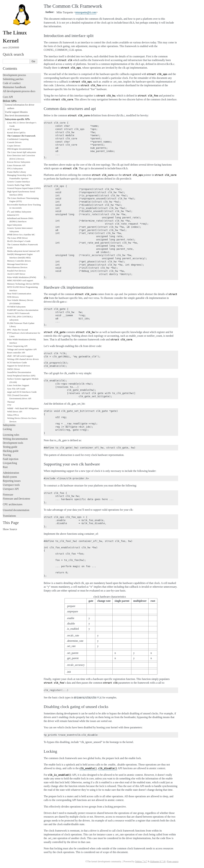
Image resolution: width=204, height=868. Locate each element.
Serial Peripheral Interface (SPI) (21, 376)
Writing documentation (15, 439)
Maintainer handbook (14, 87)
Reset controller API (16, 353)
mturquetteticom (86, 12)
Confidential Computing (18, 139)
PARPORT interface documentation (23, 310)
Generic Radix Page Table (19, 185)
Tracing (7, 455)
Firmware (8, 495)
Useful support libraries (16, 112)
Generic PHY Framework (18, 313)
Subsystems (9, 425)
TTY (9, 405)
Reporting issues (12, 481)
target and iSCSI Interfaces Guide (22, 392)
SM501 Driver (14, 369)
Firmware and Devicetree (16, 499)
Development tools (13, 443)
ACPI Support (13, 129)
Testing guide (10, 447)
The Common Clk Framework (21, 136)
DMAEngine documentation (20, 149)
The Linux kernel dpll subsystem (22, 152)
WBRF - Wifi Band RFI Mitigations (23, 408)
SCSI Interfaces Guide (17, 362)
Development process (14, 75)
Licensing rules (11, 435)
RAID (10, 248)
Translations (9, 516)
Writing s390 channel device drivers (23, 359)
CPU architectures (13, 504)
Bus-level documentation (17, 115)
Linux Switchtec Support (18, 385)
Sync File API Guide (16, 389)
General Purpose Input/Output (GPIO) (24, 188)
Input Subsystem (15, 225)
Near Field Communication (19, 294)
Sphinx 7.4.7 (141, 862)
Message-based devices (17, 264)
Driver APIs (10, 101)
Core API (8, 97)
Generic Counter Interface (19, 182)
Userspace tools (11, 485)
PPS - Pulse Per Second (18, 330)
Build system (10, 477)
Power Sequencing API (17, 346)
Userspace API (11, 489)
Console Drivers (14, 142)
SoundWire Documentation (19, 372)
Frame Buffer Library (17, 172)
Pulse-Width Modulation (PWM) (22, 277)
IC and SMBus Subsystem (19, 212)
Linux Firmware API (16, 165)
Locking (7, 429)
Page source (173, 862)
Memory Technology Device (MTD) (23, 284)
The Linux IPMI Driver (17, 238)
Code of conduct (12, 83)
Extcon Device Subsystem (19, 162)
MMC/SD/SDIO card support (20, 280)
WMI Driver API (15, 412)
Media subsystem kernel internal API (23, 251)
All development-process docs (19, 91)
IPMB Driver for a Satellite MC (21, 235)
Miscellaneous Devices (17, 267)
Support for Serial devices (19, 366)
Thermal (11, 402)
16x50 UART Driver (16, 274)
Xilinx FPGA (13, 415)
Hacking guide (11, 451)
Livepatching (10, 463)
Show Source (10, 529)
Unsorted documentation (16, 510)
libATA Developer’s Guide (19, 241)
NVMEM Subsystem (16, 307)
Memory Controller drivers (19, 261)
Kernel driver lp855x (16, 133)
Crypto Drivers (14, 146)
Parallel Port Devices (16, 271)
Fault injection (11, 459)
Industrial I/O (13, 215)
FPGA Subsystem (15, 169)
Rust (5, 467)
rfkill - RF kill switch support (20, 356)
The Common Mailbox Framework (23, 244)
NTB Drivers (13, 297)
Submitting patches (13, 79)
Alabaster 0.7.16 (158, 862)
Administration (11, 473)
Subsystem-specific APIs (17, 119)
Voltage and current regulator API (22, 349)
